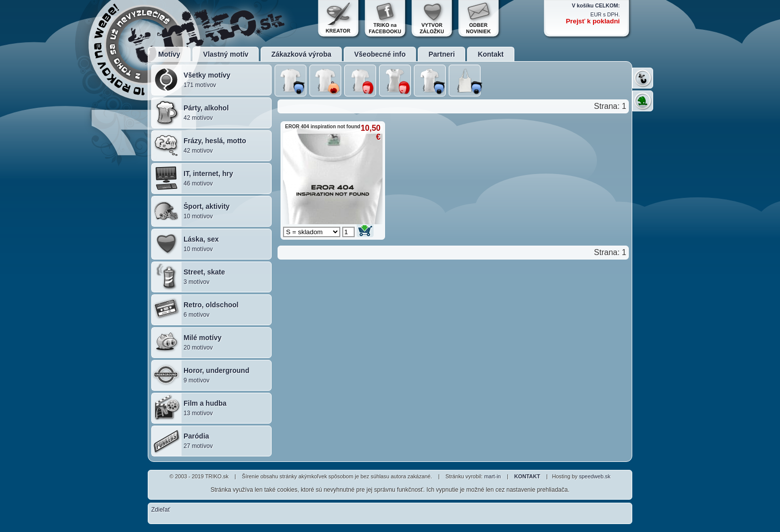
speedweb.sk (595, 476)
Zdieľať (161, 510)
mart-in (492, 476)
